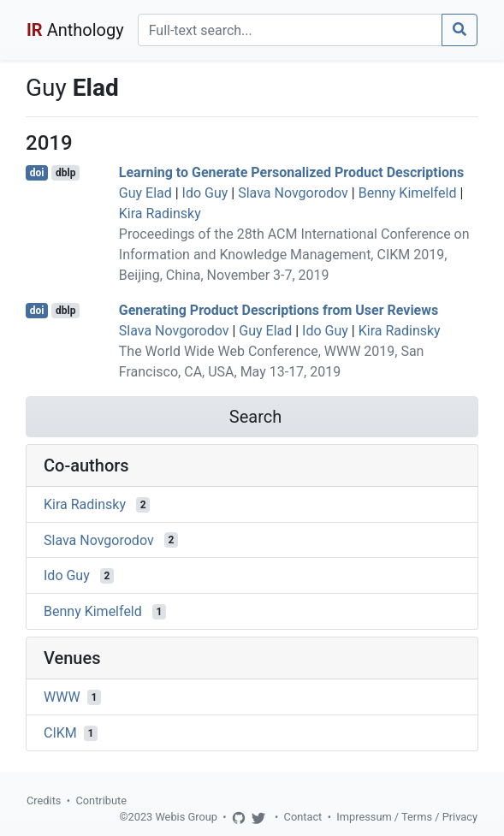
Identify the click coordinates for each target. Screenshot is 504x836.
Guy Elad (145, 193)
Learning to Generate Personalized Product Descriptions (291, 172)
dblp (65, 173)
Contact (303, 817)
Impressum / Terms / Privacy (407, 817)
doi (37, 173)
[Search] (290, 30)
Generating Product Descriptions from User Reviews (279, 310)
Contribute (101, 800)
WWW (62, 697)
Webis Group (186, 817)
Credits (44, 800)
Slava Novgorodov (293, 193)
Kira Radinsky (160, 213)
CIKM (60, 733)
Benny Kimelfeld (408, 193)
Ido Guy (205, 193)
